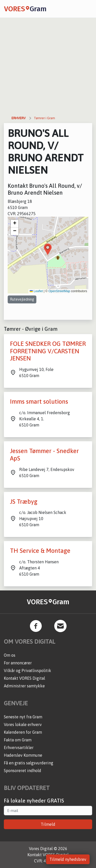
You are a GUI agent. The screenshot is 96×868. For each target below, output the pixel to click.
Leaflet (36, 291)
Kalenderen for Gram (23, 732)
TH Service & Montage (40, 551)
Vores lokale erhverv (23, 724)
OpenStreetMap (59, 291)
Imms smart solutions (39, 402)
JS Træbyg (24, 502)
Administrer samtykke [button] (24, 686)
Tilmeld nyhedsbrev (68, 859)
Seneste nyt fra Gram (23, 717)
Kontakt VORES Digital (24, 678)
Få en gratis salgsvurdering (29, 763)
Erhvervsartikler (19, 748)
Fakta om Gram (18, 740)
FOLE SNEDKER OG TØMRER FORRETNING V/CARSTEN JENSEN (48, 351)
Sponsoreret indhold (23, 771)
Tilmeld (48, 824)
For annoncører (18, 663)
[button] (48, 249)
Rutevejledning (22, 299)
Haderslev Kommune (23, 755)
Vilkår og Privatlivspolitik (28, 671)
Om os (10, 655)
